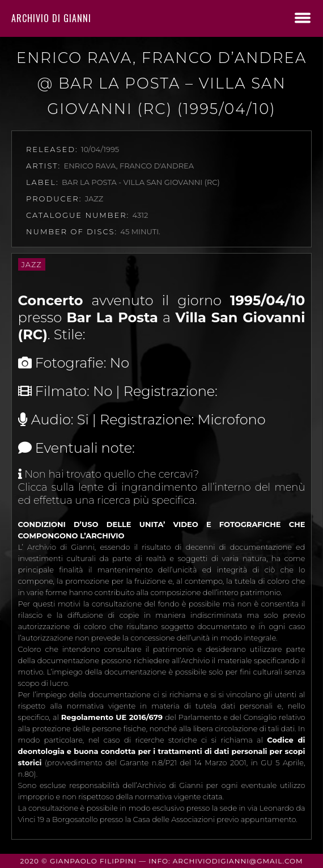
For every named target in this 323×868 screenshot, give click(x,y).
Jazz (32, 264)
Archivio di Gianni (51, 18)
